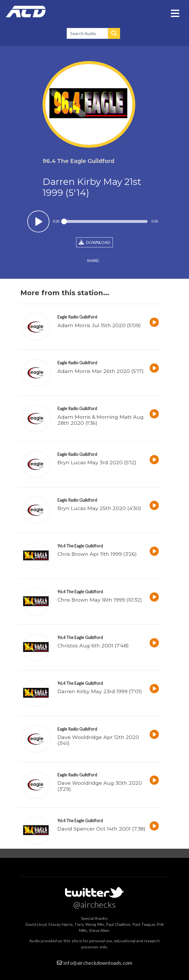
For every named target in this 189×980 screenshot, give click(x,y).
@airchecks (95, 904)
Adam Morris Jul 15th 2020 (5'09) (99, 325)
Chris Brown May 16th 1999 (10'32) (100, 600)
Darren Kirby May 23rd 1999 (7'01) (100, 691)
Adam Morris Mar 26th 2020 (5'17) (101, 371)
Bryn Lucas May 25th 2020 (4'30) (99, 508)
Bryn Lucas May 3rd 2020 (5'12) (97, 462)
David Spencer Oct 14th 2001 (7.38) (101, 829)
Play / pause (38, 222)
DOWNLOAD (95, 242)
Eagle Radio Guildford (77, 317)
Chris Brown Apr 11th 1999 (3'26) (97, 554)
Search (114, 33)
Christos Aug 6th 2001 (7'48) (93, 646)
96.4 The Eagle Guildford (80, 546)
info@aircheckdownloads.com (98, 963)
